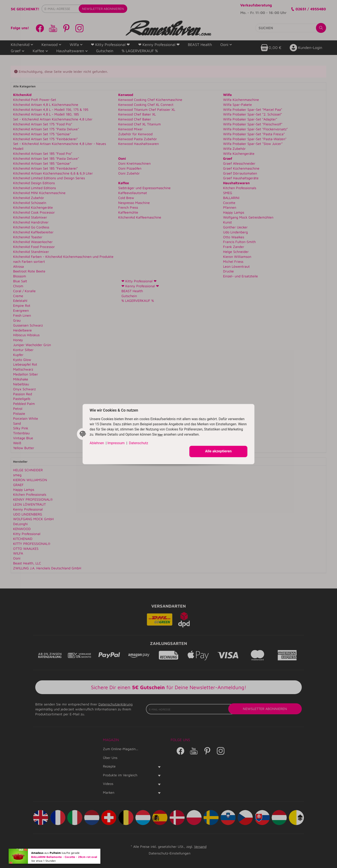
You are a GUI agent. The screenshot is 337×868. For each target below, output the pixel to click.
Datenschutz (139, 443)
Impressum (116, 443)
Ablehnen (97, 443)
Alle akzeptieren (218, 451)
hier (160, 435)
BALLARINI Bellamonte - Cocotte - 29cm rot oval (64, 858)
